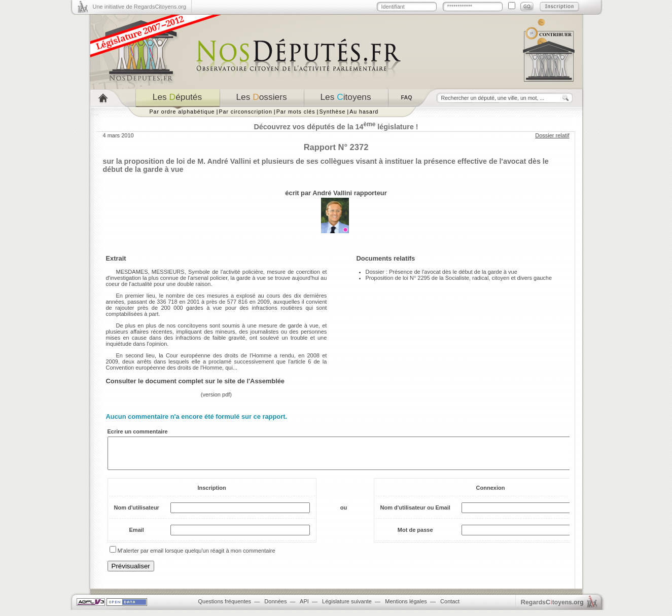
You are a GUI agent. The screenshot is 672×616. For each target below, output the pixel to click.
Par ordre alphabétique (182, 112)
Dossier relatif (552, 135)
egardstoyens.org (552, 608)
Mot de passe (415, 536)
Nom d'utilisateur (137, 514)
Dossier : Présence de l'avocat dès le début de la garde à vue (441, 272)
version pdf (217, 394)
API (304, 607)
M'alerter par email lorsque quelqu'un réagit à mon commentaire (197, 557)
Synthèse (332, 112)
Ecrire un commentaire (138, 431)
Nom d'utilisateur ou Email (415, 514)
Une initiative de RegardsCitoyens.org (140, 7)
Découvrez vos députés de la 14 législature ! (336, 127)
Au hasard (364, 112)
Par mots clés (296, 112)
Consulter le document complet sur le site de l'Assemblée (196, 381)
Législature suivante (347, 607)
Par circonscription (245, 112)
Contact (450, 607)
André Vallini (332, 193)
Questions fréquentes (225, 607)
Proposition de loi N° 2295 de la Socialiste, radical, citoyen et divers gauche (459, 278)
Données (275, 607)
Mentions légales (406, 607)
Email (137, 536)
